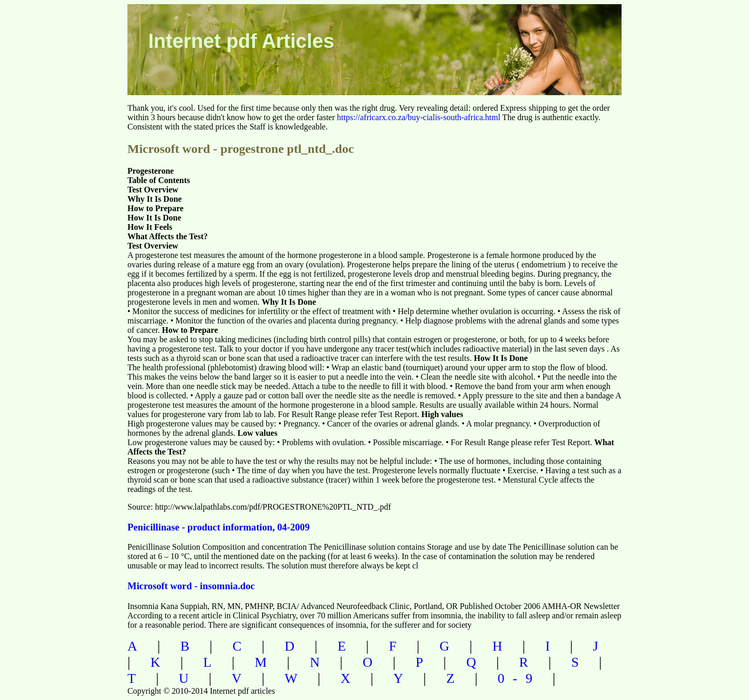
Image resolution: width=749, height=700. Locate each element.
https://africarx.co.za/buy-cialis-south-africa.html (419, 117)
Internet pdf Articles (241, 41)
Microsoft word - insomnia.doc (191, 586)
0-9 (519, 678)
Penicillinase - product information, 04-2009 (218, 527)
